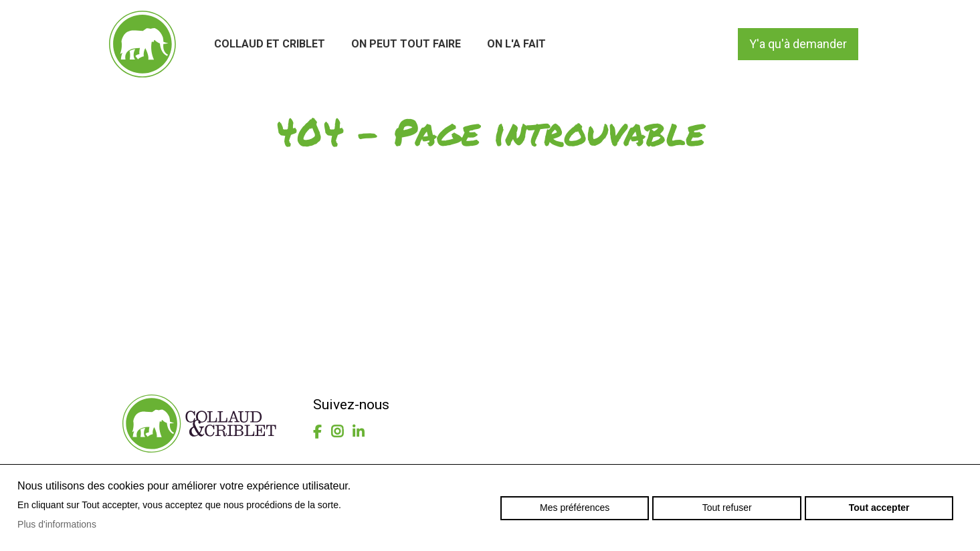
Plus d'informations (57, 524)
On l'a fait (516, 44)
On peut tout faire (406, 44)
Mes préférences (575, 508)
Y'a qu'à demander (798, 44)
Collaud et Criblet (270, 44)
